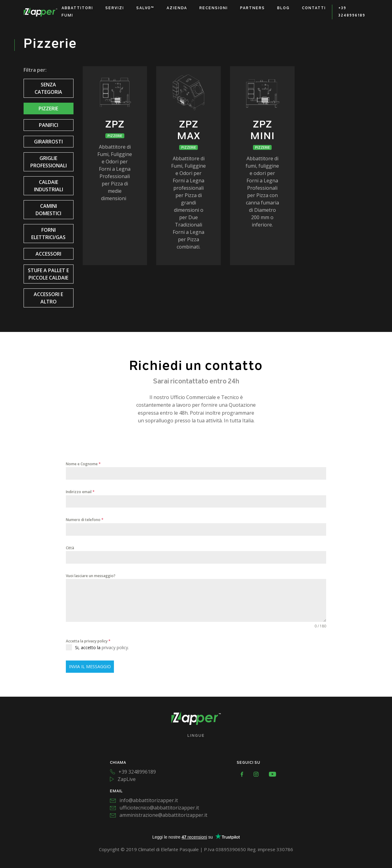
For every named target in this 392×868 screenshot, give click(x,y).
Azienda (177, 8)
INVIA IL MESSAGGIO (90, 666)
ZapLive (123, 779)
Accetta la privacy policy (88, 641)
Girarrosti (48, 142)
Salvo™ (145, 8)
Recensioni (214, 8)
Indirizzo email (80, 492)
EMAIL (116, 791)
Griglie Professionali (49, 162)
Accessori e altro (48, 298)
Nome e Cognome (83, 464)
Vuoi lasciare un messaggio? (91, 576)
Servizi (115, 8)
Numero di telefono (85, 520)
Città (70, 548)
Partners (253, 8)
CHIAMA (118, 763)
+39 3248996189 (352, 12)
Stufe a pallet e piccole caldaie (48, 274)
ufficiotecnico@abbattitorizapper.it (155, 808)
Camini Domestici (48, 210)
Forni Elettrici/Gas (48, 234)
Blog (283, 8)
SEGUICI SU (249, 763)
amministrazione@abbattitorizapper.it (159, 815)
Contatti (314, 8)
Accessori (48, 254)
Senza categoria (48, 88)
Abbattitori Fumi (77, 12)
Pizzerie (48, 108)
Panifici (49, 125)
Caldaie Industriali (49, 186)
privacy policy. (115, 647)
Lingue (196, 736)
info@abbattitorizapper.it (144, 800)
